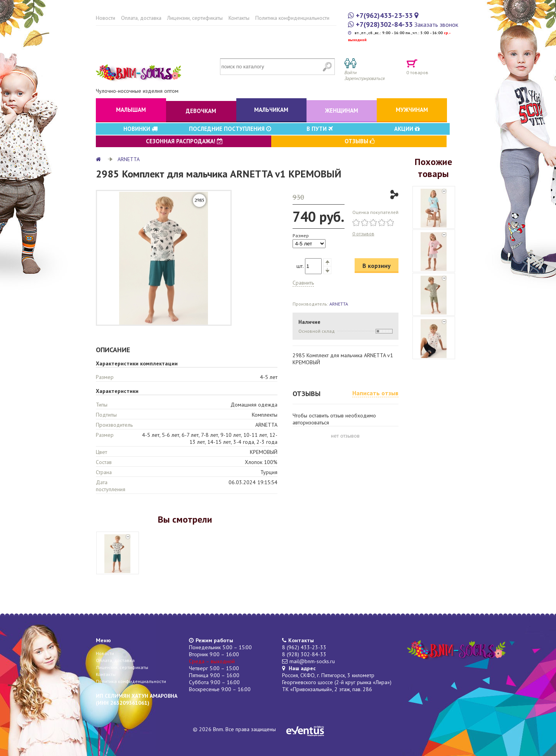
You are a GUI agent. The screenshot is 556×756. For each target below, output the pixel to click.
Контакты (239, 18)
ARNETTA (129, 159)
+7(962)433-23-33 (384, 15)
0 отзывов (363, 234)
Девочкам (201, 111)
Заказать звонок (436, 24)
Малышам (131, 110)
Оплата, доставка (141, 18)
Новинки (140, 129)
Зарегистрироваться (364, 78)
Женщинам (342, 110)
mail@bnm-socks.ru (312, 661)
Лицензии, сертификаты (195, 18)
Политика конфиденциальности (292, 18)
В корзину (377, 266)
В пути (320, 129)
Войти (350, 72)
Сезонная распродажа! (184, 141)
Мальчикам (271, 110)
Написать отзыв (375, 393)
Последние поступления (230, 129)
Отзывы (360, 141)
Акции (407, 129)
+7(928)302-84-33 (384, 24)
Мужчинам (412, 110)
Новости (106, 18)
